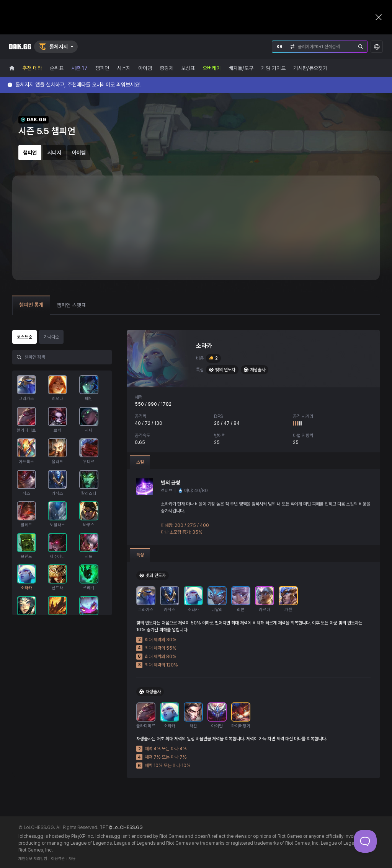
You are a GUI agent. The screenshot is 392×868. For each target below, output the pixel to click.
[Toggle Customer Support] (365, 841)
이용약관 (58, 859)
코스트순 (24, 337)
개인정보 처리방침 (33, 859)
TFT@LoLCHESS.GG (121, 827)
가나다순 (51, 337)
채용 (72, 859)
